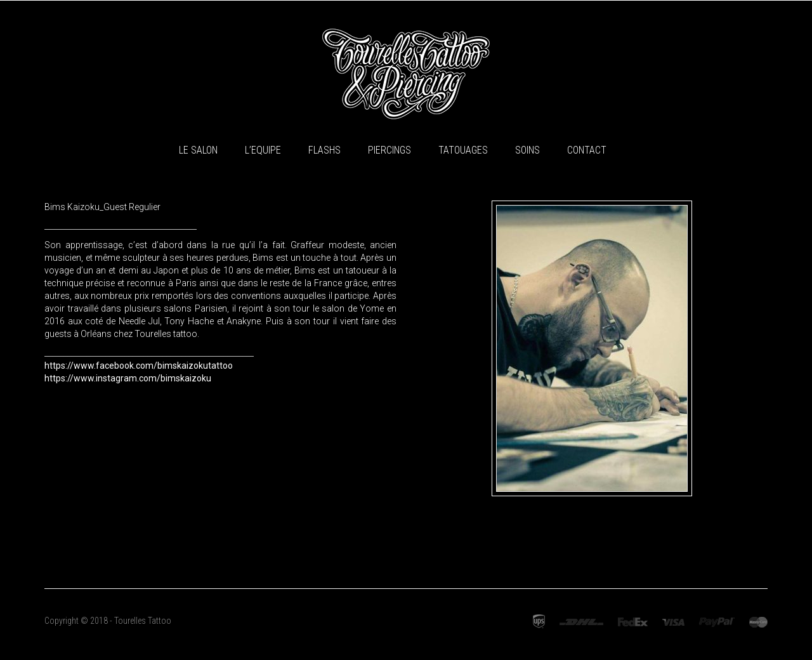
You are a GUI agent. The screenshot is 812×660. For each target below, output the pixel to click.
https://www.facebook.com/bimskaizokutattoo (139, 366)
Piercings (390, 150)
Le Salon (198, 150)
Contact (587, 150)
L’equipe (263, 150)
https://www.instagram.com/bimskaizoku (128, 378)
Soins (527, 150)
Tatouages (463, 150)
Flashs (324, 150)
